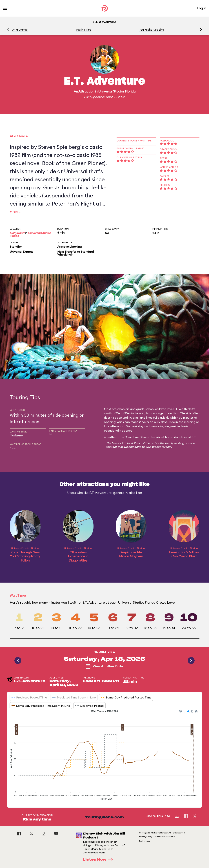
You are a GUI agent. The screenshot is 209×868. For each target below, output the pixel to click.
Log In (201, 8)
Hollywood (17, 233)
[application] (104, 756)
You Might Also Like (152, 30)
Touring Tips (83, 30)
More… (15, 212)
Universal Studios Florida (117, 91)
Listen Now (99, 860)
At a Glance (20, 30)
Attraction (86, 91)
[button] (201, 30)
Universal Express (21, 252)
